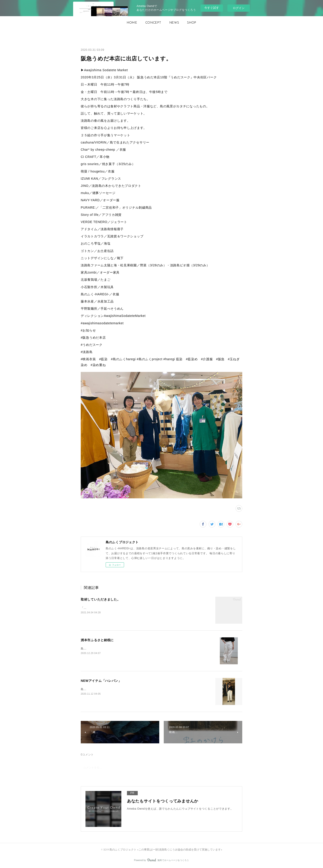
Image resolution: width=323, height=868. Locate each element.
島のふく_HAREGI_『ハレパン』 (102, 649)
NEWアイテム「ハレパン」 (101, 681)
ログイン (239, 8)
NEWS (174, 23)
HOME (132, 23)
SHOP (192, 23)
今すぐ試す (212, 8)
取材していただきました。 (100, 599)
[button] (132, 23)
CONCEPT (153, 23)
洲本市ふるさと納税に (97, 640)
